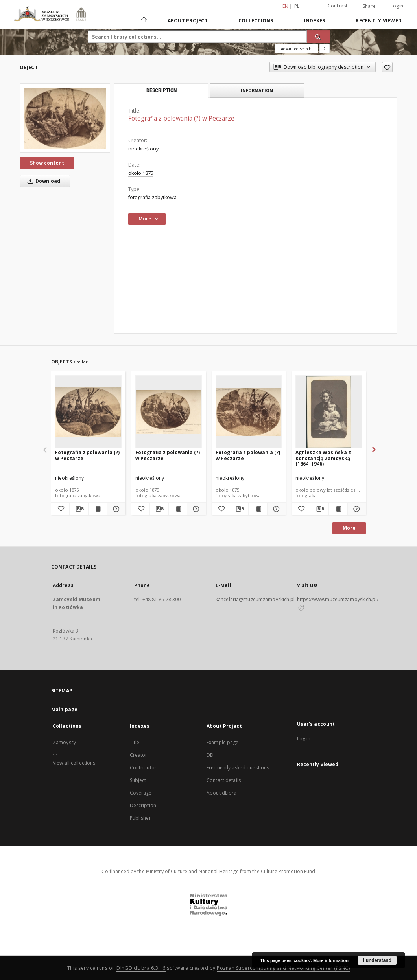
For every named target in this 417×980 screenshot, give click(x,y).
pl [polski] (297, 6)
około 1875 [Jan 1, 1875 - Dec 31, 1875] (141, 173)
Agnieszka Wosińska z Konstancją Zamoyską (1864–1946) (323, 458)
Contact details (224, 780)
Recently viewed (379, 21)
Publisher (140, 818)
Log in (304, 739)
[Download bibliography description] (79, 509)
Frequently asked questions (238, 768)
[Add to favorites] (387, 67)
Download (42, 181)
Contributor (143, 768)
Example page (222, 742)
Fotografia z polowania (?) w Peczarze (87, 455)
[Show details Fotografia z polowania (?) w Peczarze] (115, 509)
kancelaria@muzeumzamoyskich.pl (255, 599)
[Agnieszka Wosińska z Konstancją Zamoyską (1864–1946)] (329, 412)
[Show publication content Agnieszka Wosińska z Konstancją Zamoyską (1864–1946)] (338, 509)
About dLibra (221, 793)
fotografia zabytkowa (152, 197)
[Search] (318, 37)
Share (369, 6)
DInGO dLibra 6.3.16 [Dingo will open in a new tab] (141, 968)
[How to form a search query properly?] (325, 49)
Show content (47, 163)
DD (210, 755)
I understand (377, 960)
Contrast (338, 6)
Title (135, 742)
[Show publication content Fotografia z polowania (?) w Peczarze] (98, 509)
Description (143, 805)
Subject (138, 780)
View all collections (74, 763)
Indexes (315, 21)
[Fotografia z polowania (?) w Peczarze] (65, 118)
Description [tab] (161, 90)
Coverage (141, 793)
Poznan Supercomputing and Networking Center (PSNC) (283, 968)
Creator (139, 755)
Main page (64, 709)
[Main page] (143, 20)
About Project (188, 21)
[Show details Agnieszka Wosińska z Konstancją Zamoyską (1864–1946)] (356, 509)
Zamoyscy (64, 742)
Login (397, 6)
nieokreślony (143, 149)
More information (331, 960)
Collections (256, 21)
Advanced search (296, 49)
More (349, 528)
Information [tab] (257, 90)
